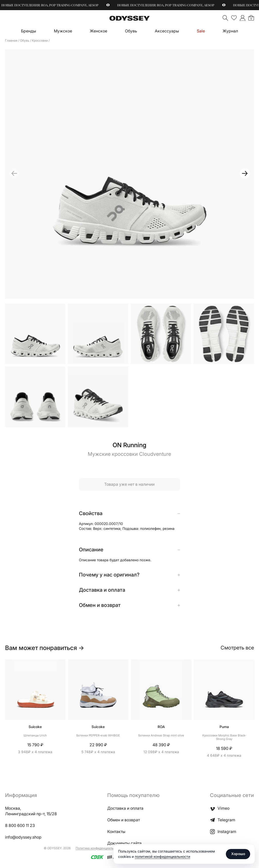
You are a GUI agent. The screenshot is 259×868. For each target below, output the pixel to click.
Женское (99, 31)
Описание (91, 550)
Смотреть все (237, 648)
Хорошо (238, 854)
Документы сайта (124, 843)
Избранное (234, 18)
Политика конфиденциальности (99, 848)
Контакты (116, 832)
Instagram (223, 832)
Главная (11, 40)
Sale (201, 31)
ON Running (129, 445)
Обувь (131, 31)
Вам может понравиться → (45, 648)
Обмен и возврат (100, 605)
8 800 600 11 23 (20, 826)
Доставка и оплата (102, 590)
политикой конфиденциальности (163, 856)
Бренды (29, 31)
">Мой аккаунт (243, 18)
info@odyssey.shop (23, 837)
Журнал (230, 31)
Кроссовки (40, 40)
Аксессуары (167, 31)
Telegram (223, 820)
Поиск (225, 18)
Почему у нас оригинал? (109, 575)
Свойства (91, 514)
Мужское (63, 31)
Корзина (251, 19)
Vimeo (220, 808)
